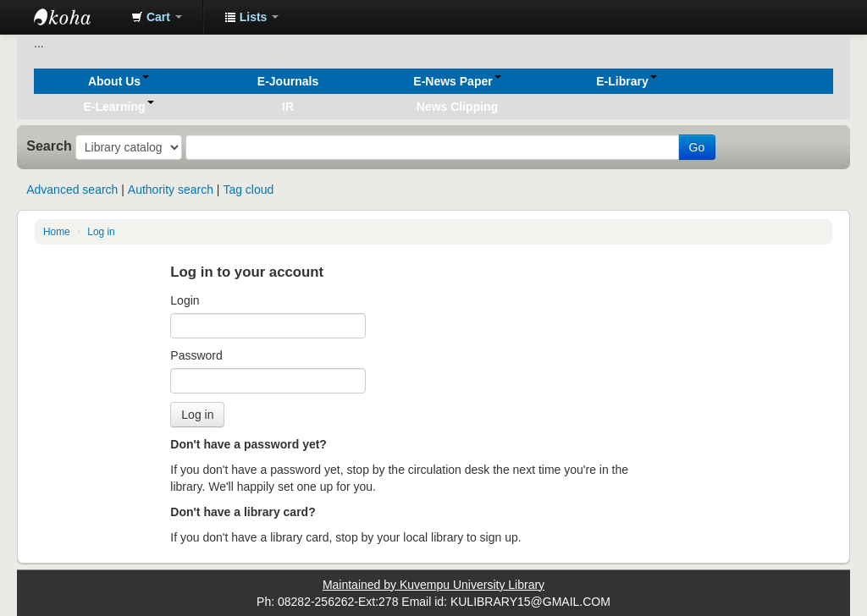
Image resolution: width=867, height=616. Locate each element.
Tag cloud (248, 190)
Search (49, 146)
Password (196, 355)
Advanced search (72, 190)
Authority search (171, 190)
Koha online (76, 17)
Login (185, 300)
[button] (157, 17)
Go (697, 147)
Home (57, 232)
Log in (101, 232)
